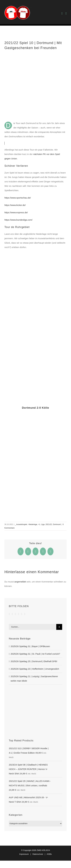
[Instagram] (15, 614)
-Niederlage (33, 524)
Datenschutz (38, 854)
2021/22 (49, 524)
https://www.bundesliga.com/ (18, 220)
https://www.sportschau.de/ (18, 198)
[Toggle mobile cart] (62, 13)
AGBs (49, 854)
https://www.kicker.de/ (15, 205)
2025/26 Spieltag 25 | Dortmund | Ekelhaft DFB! (34, 661)
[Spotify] (22, 614)
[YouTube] (12, 614)
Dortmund (57, 524)
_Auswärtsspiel (21, 524)
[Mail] (25, 614)
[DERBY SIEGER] (35, 692)
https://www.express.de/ (16, 212)
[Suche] (59, 627)
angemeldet (20, 582)
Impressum (24, 854)
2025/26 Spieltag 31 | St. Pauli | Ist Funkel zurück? (35, 654)
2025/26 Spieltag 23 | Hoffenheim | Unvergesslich (35, 669)
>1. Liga (41, 524)
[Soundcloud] (19, 614)
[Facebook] (9, 614)
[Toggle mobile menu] (66, 13)
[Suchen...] (33, 627)
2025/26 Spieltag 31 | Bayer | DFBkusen (30, 646)
